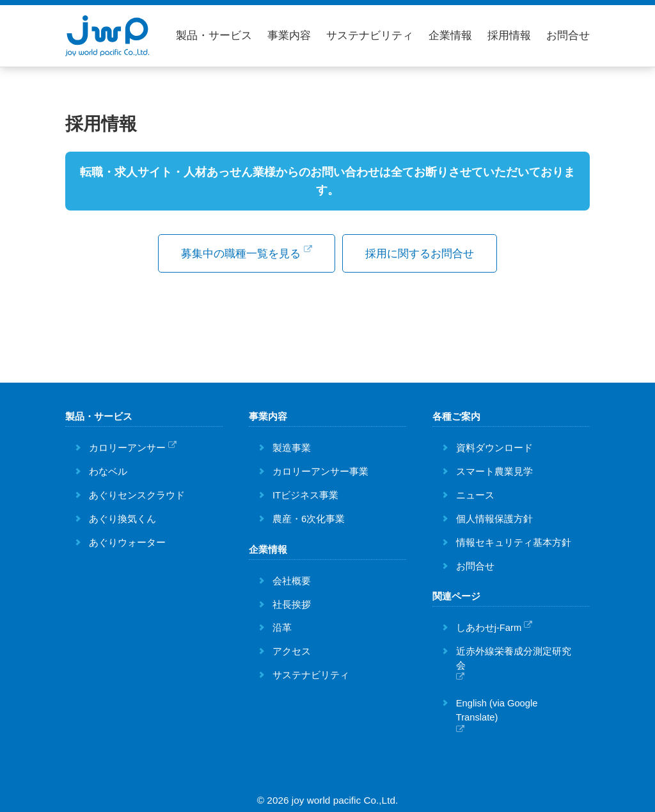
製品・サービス (214, 36)
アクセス (292, 649)
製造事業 (292, 446)
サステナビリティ (370, 36)
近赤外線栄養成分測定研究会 (514, 657)
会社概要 (292, 578)
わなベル (108, 470)
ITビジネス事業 (305, 493)
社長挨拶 (292, 602)
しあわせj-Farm (489, 626)
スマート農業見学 (494, 470)
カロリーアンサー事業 (320, 470)
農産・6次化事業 (309, 516)
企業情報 (450, 36)
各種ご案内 (456, 415)
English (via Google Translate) (497, 708)
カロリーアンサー (127, 446)
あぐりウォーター (127, 540)
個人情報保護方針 (494, 516)
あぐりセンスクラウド (137, 493)
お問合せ (568, 36)
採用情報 (509, 36)
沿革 (282, 626)
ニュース (475, 493)
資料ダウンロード (494, 446)
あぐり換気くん (122, 516)
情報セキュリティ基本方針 (514, 540)
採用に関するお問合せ (427, 254)
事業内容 (289, 36)
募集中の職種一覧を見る (240, 253)
